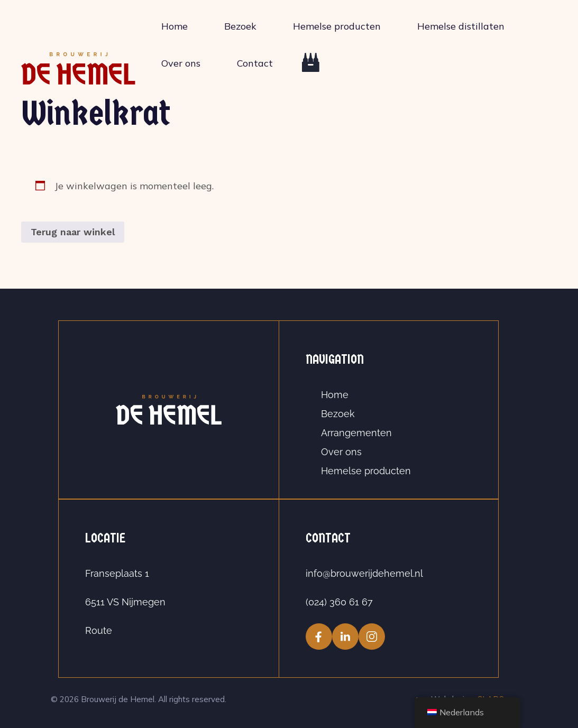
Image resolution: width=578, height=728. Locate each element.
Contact (255, 63)
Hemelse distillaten (461, 26)
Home (175, 26)
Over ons (181, 63)
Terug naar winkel (73, 232)
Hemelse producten (337, 26)
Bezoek (240, 26)
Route (99, 630)
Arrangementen (356, 433)
